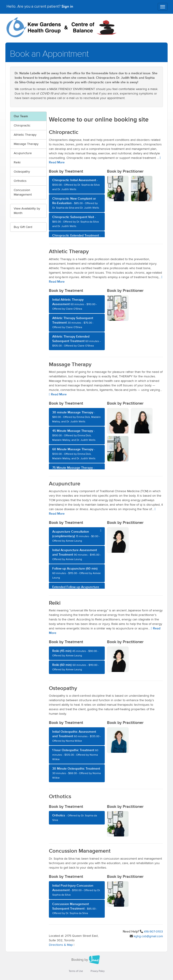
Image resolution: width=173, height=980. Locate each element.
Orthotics (20, 181)
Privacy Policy (98, 971)
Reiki (17, 162)
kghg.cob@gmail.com (148, 936)
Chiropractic (22, 126)
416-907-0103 (153, 932)
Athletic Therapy (25, 135)
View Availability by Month (27, 211)
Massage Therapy (26, 144)
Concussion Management (23, 192)
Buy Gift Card (23, 227)
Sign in (67, 7)
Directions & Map (61, 945)
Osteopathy (22, 172)
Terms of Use (76, 971)
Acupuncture (23, 153)
